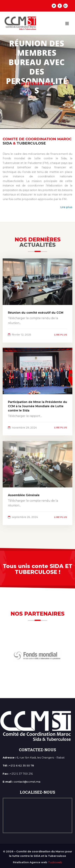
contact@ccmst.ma (27, 782)
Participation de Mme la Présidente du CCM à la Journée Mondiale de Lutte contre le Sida (37, 406)
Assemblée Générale (24, 495)
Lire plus (66, 207)
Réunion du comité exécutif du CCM (36, 313)
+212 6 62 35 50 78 (21, 765)
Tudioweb (55, 862)
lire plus (61, 335)
